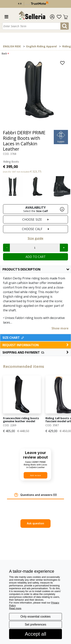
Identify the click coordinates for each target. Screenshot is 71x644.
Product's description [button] (36, 269)
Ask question (35, 523)
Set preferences (35, 625)
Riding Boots (11, 162)
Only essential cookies (35, 617)
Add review (36, 475)
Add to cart (36, 257)
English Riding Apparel (42, 46)
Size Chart (14, 338)
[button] (35, 352)
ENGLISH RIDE (12, 46)
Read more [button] (15, 608)
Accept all (35, 634)
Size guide (35, 238)
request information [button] (35, 345)
